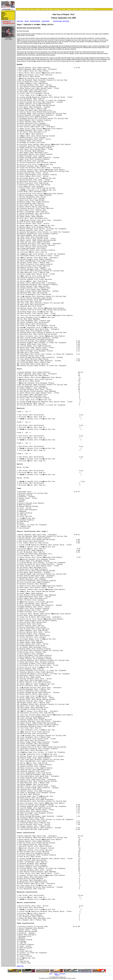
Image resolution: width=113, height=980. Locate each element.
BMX (51, 9)
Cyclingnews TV (20, 9)
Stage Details (45, 21)
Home (3, 11)
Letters (81, 9)
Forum (92, 9)
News (28, 9)
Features (37, 9)
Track (64, 9)
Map (3, 17)
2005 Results (5, 19)
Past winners (5, 18)
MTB (47, 9)
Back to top (20, 966)
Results (27, 21)
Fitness (75, 9)
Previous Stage (57, 21)
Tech (32, 9)
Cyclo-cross (57, 9)
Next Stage (66, 21)
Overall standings (35, 21)
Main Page (20, 21)
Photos (69, 9)
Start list (4, 14)
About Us (57, 975)
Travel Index (62, 974)
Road (43, 9)
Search (87, 9)
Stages (3, 13)
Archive (56, 974)
